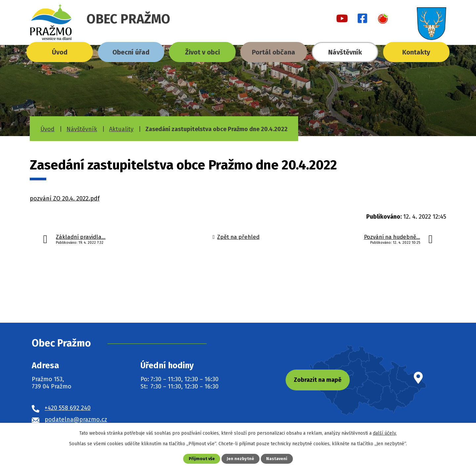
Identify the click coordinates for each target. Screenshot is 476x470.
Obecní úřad (131, 52)
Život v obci (202, 52)
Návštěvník (345, 52)
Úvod (60, 52)
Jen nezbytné (240, 459)
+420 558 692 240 (68, 408)
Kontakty (416, 52)
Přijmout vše (202, 459)
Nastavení (277, 459)
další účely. (385, 433)
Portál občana (274, 52)
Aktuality (121, 129)
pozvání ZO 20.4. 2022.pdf (65, 199)
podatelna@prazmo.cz (76, 419)
